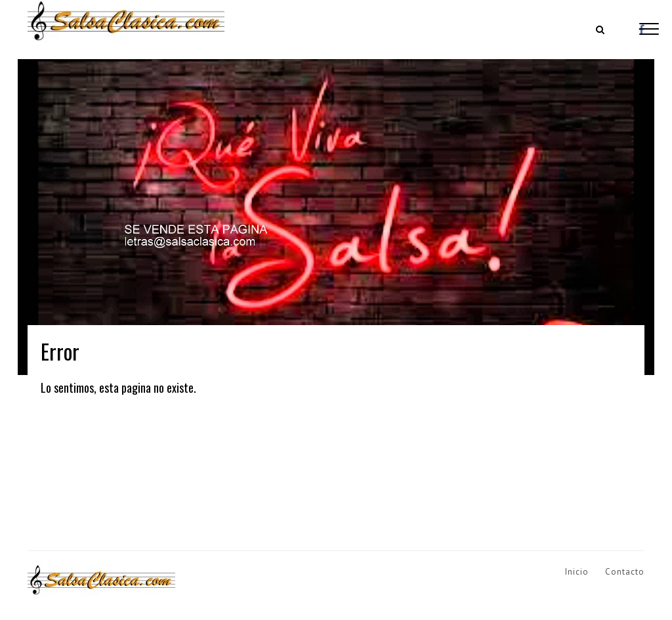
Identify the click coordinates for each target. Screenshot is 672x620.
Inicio (577, 572)
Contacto (625, 572)
